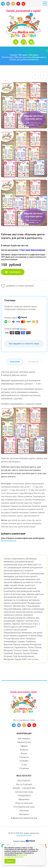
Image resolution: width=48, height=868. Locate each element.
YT (23, 4)
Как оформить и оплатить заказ (24, 344)
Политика (24, 768)
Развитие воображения (21, 506)
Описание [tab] (15, 362)
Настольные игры (9, 496)
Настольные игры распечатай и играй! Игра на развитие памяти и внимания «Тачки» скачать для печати (44, 75)
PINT (18, 4)
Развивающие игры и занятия (18, 500)
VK (8, 4)
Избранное (24, 42)
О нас (24, 765)
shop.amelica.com (24, 835)
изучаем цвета (15, 523)
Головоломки (18, 484)
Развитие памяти (37, 513)
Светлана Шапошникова (33, 250)
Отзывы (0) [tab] (33, 362)
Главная (13, 55)
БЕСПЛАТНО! (24, 781)
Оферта (24, 746)
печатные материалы (32, 523)
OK (13, 4)
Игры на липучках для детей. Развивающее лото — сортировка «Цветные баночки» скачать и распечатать (35, 75)
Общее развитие (25, 496)
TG (3, 4)
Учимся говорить (9, 516)
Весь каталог (24, 776)
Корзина (32, 42)
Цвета (20, 516)
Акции (24, 753)
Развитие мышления (19, 513)
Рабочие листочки (9, 527)
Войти (16, 42)
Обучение (24, 811)
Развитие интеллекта (18, 509)
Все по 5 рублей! (24, 784)
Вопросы (24, 750)
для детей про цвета (17, 520)
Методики (23, 55)
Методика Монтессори (34, 493)
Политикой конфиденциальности (16, 856)
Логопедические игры (24, 807)
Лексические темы (24, 792)
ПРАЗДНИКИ (24, 796)
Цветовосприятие (31, 516)
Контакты (24, 757)
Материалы (24, 799)
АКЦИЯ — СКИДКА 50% (24, 788)
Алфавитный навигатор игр (24, 818)
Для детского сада (15, 493)
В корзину (15, 272)
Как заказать (24, 739)
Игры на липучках (24, 803)
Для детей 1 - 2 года (29, 487)
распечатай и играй (27, 527)
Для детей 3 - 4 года (25, 490)
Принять (10, 861)
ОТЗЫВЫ (24, 761)
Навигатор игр (24, 742)
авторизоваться (9, 541)
